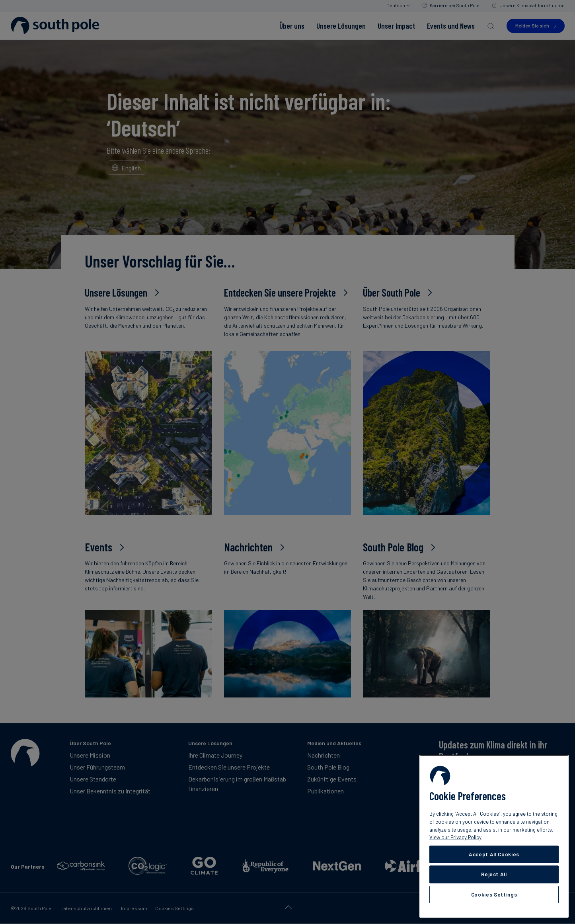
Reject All (494, 874)
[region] (494, 836)
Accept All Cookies (494, 854)
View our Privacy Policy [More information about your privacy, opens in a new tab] (455, 837)
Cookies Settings (494, 895)
